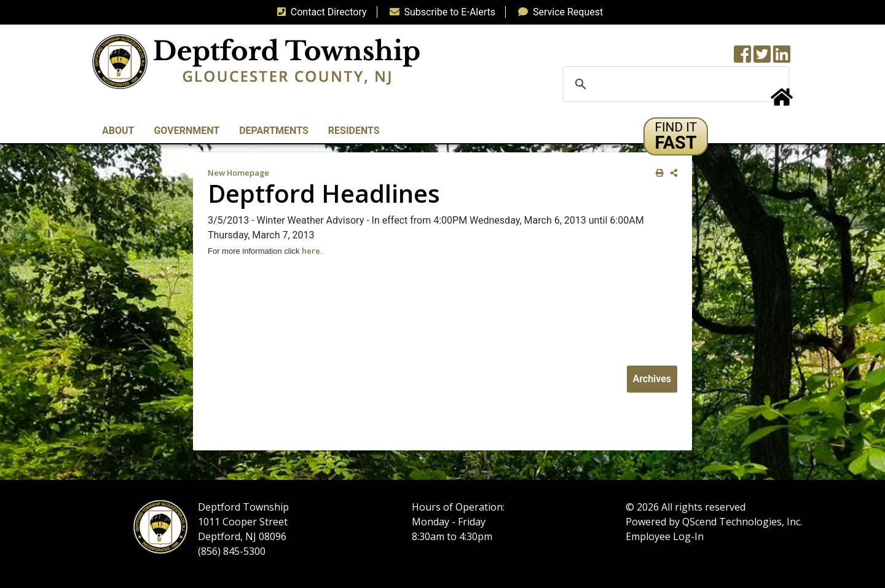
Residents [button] (354, 131)
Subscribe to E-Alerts (440, 12)
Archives (652, 379)
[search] (674, 84)
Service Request (558, 12)
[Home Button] (782, 101)
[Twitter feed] (762, 58)
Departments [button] (274, 131)
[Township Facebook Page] (742, 58)
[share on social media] (671, 173)
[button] (676, 136)
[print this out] (657, 173)
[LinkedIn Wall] (782, 58)
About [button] (118, 131)
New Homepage (238, 173)
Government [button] (187, 131)
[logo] (256, 61)
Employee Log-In (665, 536)
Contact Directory (320, 12)
